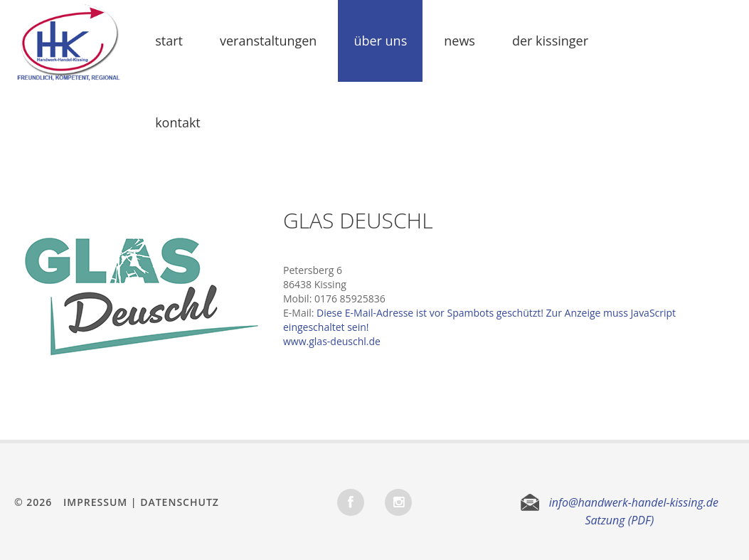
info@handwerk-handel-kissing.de (634, 502)
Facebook (351, 502)
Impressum (95, 502)
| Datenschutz (175, 502)
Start (169, 41)
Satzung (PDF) (619, 520)
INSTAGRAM (398, 502)
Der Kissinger (550, 41)
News (460, 41)
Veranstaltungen (268, 41)
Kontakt (178, 122)
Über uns (380, 41)
